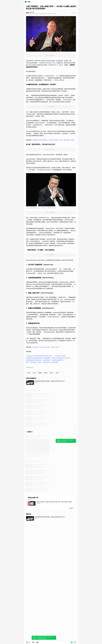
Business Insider (45, 347)
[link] (33, 642)
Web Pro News (55, 347)
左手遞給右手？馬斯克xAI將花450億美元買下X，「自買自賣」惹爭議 (46, 356)
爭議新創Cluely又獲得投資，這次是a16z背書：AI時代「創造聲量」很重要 (53, 140)
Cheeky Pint (36, 347)
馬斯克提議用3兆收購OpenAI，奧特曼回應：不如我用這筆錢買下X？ (45, 360)
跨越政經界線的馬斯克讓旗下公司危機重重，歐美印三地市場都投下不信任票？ (48, 358)
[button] (28, 642)
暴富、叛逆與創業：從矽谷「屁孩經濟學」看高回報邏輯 (42, 362)
